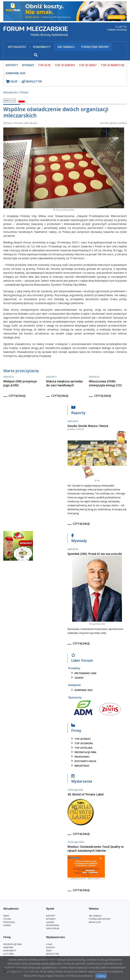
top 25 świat (88, 65)
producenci (80, 757)
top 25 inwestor (113, 65)
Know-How (95, 922)
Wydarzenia (82, 779)
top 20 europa (81, 743)
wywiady (28, 65)
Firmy (76, 729)
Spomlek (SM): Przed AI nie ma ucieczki (95, 554)
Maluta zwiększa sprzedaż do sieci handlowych (64, 383)
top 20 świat (81, 739)
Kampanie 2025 (16, 73)
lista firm (8, 954)
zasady (77, 678)
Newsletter (52, 954)
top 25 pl (45, 65)
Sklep (49, 950)
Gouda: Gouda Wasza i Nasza (88, 426)
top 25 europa (65, 65)
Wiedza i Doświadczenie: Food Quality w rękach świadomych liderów (96, 849)
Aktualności (17, 47)
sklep (12, 82)
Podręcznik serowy (95, 47)
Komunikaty (42, 47)
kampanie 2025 (81, 690)
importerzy (80, 766)
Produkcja (9, 922)
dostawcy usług (83, 761)
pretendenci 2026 (83, 673)
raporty (12, 65)
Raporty (78, 411)
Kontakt (51, 947)
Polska (24, 92)
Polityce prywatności (80, 976)
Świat (6, 916)
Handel (7, 925)
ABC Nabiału (66, 47)
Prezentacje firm (83, 752)
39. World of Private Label (86, 794)
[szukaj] (19, 55)
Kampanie (8, 947)
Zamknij (101, 976)
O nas (49, 944)
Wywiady (79, 539)
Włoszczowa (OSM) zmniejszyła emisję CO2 (105, 383)
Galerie (50, 922)
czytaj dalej (17, 396)
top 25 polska (81, 748)
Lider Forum (82, 659)
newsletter (32, 82)
